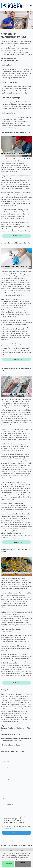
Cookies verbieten (23, 864)
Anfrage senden (17, 833)
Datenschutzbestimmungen (12, 820)
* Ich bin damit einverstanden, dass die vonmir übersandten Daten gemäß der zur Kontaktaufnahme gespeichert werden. (17, 820)
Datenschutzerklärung (17, 850)
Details (23, 860)
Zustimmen (8, 864)
